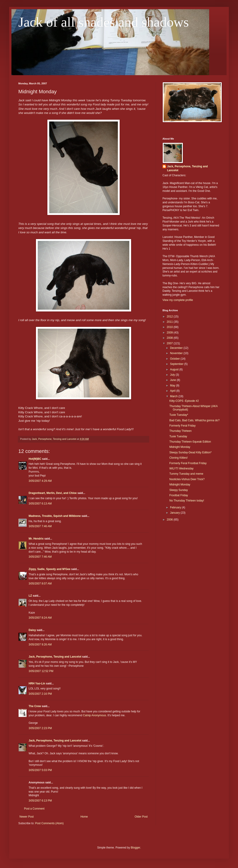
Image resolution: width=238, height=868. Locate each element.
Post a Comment (34, 809)
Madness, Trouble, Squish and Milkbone (55, 516)
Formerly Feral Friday (183, 426)
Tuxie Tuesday (178, 436)
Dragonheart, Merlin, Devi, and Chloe (53, 493)
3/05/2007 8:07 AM (40, 584)
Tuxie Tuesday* (179, 415)
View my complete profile (178, 300)
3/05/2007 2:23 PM (40, 728)
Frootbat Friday (179, 495)
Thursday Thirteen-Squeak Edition (190, 442)
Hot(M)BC (35, 459)
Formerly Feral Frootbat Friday (188, 463)
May (173, 386)
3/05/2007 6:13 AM (40, 504)
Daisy (32, 630)
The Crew (35, 706)
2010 (170, 327)
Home (84, 817)
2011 (170, 322)
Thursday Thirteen (180, 431)
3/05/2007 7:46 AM (40, 526)
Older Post (141, 817)
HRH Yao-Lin (37, 683)
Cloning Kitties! (178, 458)
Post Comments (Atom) (49, 823)
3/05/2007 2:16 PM (40, 694)
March (174, 396)
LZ (30, 596)
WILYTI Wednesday (181, 468)
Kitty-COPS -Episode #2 (184, 401)
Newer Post (27, 817)
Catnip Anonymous (94, 715)
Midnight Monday (180, 447)
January (175, 513)
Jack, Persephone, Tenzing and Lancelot (55, 657)
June (173, 380)
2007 (170, 343)
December (177, 348)
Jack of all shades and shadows (104, 22)
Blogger (135, 848)
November (177, 353)
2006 (170, 520)
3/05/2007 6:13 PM (40, 801)
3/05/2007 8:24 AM (40, 618)
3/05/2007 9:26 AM (40, 645)
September (177, 364)
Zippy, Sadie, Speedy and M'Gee (50, 569)
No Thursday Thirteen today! (187, 501)
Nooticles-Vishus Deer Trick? (187, 479)
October (175, 359)
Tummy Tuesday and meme (186, 474)
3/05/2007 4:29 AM (40, 481)
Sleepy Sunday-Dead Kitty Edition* (191, 452)
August (175, 369)
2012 (170, 317)
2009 (170, 333)
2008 (170, 338)
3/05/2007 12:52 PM (41, 671)
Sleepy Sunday (179, 490)
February (176, 507)
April (173, 391)
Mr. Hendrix (36, 539)
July (173, 375)
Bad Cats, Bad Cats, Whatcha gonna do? (194, 420)
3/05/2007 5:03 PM (40, 770)
